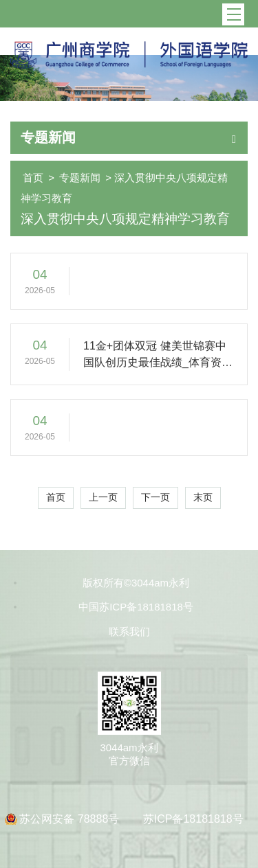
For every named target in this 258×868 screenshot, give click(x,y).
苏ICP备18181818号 (193, 819)
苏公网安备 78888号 (71, 819)
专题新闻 (80, 178)
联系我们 (129, 631)
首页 (33, 178)
